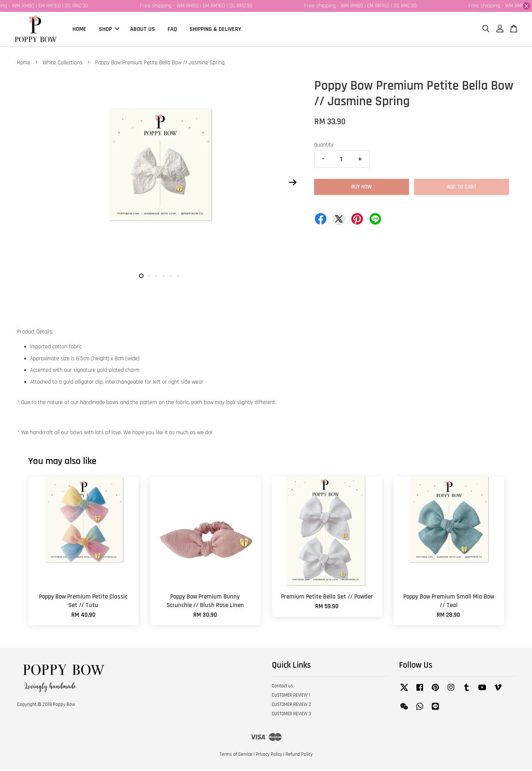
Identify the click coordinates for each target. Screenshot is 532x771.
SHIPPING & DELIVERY (215, 30)
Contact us (282, 687)
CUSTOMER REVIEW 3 (291, 715)
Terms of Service (236, 755)
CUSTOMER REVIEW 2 (291, 706)
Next (293, 184)
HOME (79, 30)
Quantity (324, 146)
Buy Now (362, 188)
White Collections (63, 64)
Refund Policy (299, 755)
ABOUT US (143, 30)
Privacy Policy (269, 755)
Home (24, 64)
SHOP (109, 30)
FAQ (172, 30)
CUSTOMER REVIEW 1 (291, 696)
